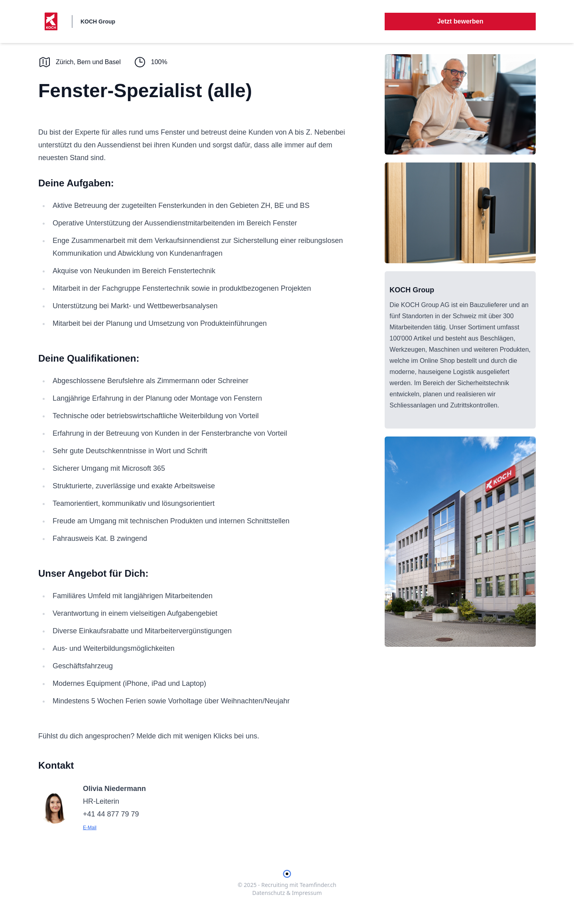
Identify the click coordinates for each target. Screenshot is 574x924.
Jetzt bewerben (460, 21)
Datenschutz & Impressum (287, 893)
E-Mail (90, 828)
